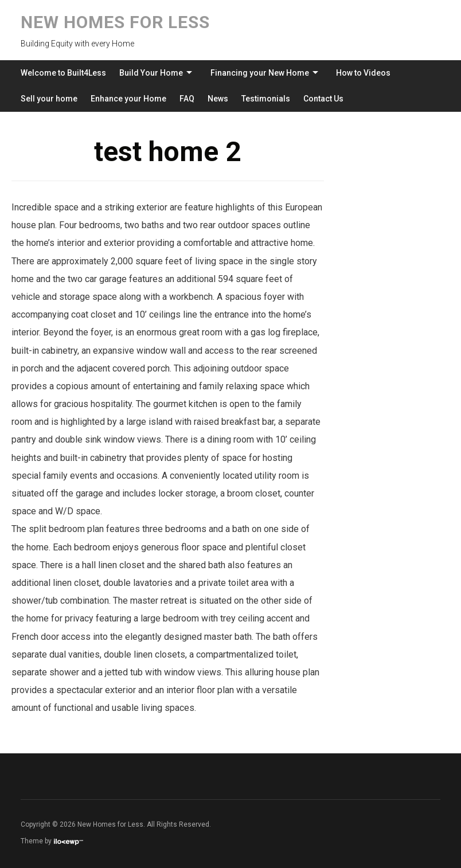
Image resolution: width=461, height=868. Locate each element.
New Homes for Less (115, 22)
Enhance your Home (128, 99)
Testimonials (266, 99)
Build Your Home (151, 73)
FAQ (187, 99)
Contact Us (323, 99)
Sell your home (49, 99)
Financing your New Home (260, 73)
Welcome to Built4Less (63, 73)
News (218, 99)
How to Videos (363, 73)
